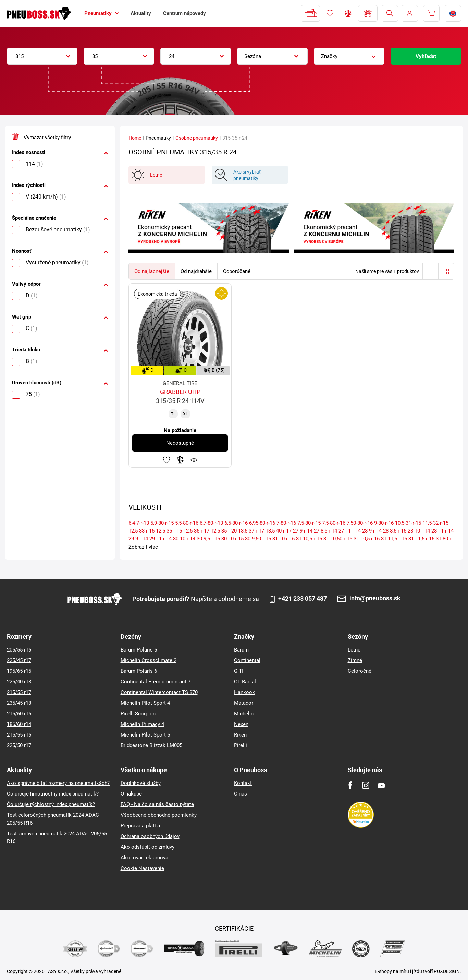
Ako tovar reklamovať (145, 858)
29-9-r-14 (138, 539)
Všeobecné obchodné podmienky (159, 815)
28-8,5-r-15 (395, 531)
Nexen (241, 724)
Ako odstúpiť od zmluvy (147, 847)
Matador (244, 703)
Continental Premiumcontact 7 (156, 682)
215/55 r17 (19, 692)
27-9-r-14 (303, 531)
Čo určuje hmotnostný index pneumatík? (53, 794)
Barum (241, 650)
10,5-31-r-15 (408, 523)
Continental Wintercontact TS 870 (159, 692)
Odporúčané (237, 271)
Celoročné (360, 671)
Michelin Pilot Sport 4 (145, 703)
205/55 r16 (19, 650)
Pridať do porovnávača (180, 460)
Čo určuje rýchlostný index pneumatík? (51, 804)
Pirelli (241, 745)
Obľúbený (330, 13)
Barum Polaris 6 (139, 671)
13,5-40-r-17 (279, 531)
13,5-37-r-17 (251, 531)
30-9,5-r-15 (208, 539)
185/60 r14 (19, 724)
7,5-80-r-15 (309, 523)
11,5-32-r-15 (435, 523)
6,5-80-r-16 (236, 523)
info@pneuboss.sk (375, 599)
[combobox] (42, 56)
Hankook (244, 692)
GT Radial (245, 682)
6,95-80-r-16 (262, 523)
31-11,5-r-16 (421, 539)
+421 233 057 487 (303, 599)
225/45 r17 (19, 660)
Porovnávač (348, 13)
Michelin (244, 714)
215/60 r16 (19, 714)
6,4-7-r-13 (139, 523)
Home (135, 138)
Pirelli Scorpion (138, 714)
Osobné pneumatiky (197, 138)
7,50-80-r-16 (360, 523)
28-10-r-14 (419, 531)
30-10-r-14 (184, 539)
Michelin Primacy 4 (142, 724)
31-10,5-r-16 (367, 539)
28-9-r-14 (372, 531)
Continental (247, 660)
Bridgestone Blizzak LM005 (151, 745)
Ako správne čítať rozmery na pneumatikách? (58, 783)
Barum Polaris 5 (139, 650)
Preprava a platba (140, 826)
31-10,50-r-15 (338, 539)
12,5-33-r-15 (141, 531)
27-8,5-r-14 (325, 531)
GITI (239, 671)
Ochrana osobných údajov (150, 836)
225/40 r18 (19, 682)
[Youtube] (381, 785)
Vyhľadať (426, 56)
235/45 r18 (19, 703)
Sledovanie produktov (194, 460)
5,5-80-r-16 (187, 523)
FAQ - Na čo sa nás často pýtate (157, 804)
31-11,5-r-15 (394, 539)
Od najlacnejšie (152, 271)
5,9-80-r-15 (162, 523)
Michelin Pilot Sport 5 (145, 735)
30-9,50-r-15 (258, 539)
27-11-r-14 (350, 531)
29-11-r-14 (161, 539)
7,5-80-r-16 (334, 523)
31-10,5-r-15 (309, 539)
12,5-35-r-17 (196, 531)
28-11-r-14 (442, 531)
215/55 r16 (19, 735)
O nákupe (131, 794)
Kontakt (243, 783)
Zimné (355, 660)
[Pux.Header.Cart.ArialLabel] (431, 13)
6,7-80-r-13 (211, 523)
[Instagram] (366, 785)
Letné (354, 650)
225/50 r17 (19, 745)
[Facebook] (350, 785)
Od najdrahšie (196, 271)
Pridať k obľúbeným (167, 460)
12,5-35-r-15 (169, 531)
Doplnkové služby (141, 783)
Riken (240, 735)
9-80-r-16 (384, 523)
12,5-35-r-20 (224, 531)
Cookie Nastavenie (142, 868)
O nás (241, 794)
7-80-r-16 (286, 523)
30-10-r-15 (232, 539)
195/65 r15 (19, 671)
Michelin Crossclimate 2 (149, 660)
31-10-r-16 (284, 539)
